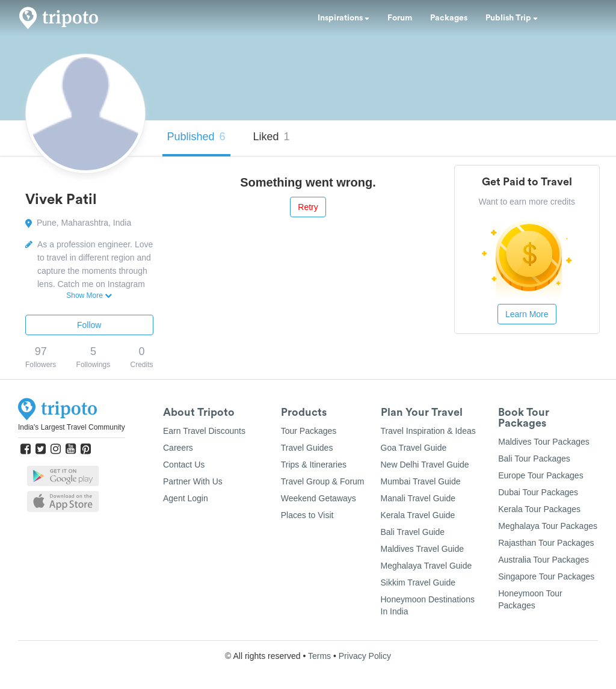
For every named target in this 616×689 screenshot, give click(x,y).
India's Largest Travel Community (72, 427)
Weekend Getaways (319, 498)
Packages (449, 18)
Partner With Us (193, 481)
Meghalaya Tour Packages (548, 526)
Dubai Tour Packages (538, 492)
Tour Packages (309, 431)
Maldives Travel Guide (423, 549)
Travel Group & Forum (323, 481)
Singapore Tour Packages (546, 576)
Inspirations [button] (343, 18)
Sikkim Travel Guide (418, 582)
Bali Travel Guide (413, 532)
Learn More (527, 314)
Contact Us (184, 465)
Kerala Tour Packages (539, 509)
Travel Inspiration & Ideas (428, 431)
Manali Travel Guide (418, 498)
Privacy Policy (365, 656)
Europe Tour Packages (541, 475)
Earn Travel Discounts (204, 431)
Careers (178, 448)
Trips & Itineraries (314, 465)
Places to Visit (307, 515)
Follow (89, 325)
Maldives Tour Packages (544, 442)
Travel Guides (307, 448)
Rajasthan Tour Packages (546, 543)
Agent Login (186, 498)
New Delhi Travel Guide (425, 465)
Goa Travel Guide (414, 448)
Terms (319, 656)
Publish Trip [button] (512, 18)
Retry (308, 207)
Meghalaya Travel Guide (427, 566)
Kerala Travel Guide (418, 515)
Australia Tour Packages (544, 560)
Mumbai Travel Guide (421, 481)
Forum (400, 18)
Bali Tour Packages (534, 459)
